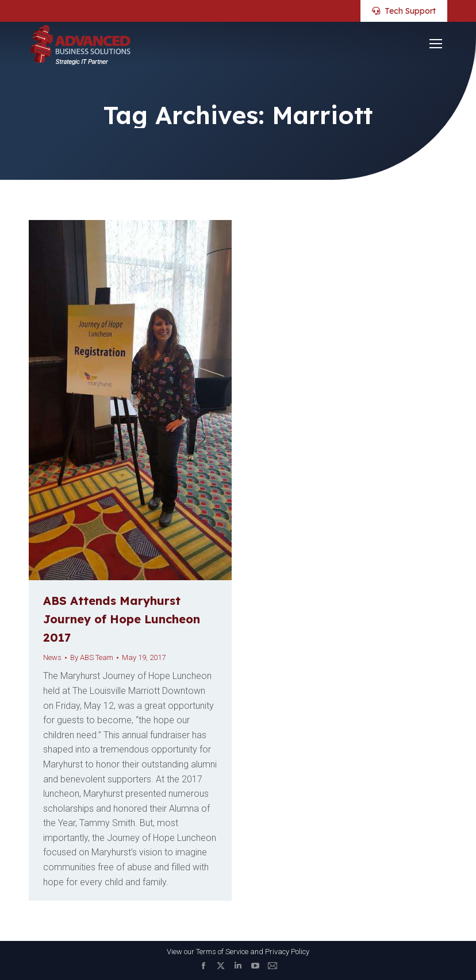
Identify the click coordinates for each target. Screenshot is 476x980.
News (52, 657)
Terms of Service (222, 952)
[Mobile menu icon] (436, 44)
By (92, 657)
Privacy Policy (287, 952)
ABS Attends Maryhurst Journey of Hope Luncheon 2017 (122, 619)
